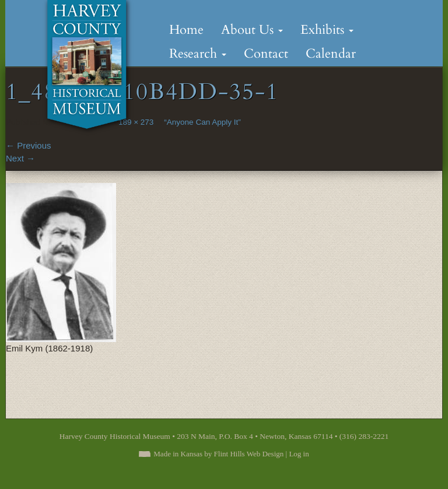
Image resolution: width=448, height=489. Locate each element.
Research (198, 54)
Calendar (331, 54)
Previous (29, 145)
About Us (252, 30)
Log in (299, 454)
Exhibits (327, 30)
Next (20, 158)
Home (186, 30)
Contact (266, 54)
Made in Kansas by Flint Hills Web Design (218, 454)
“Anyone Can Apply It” (202, 122)
